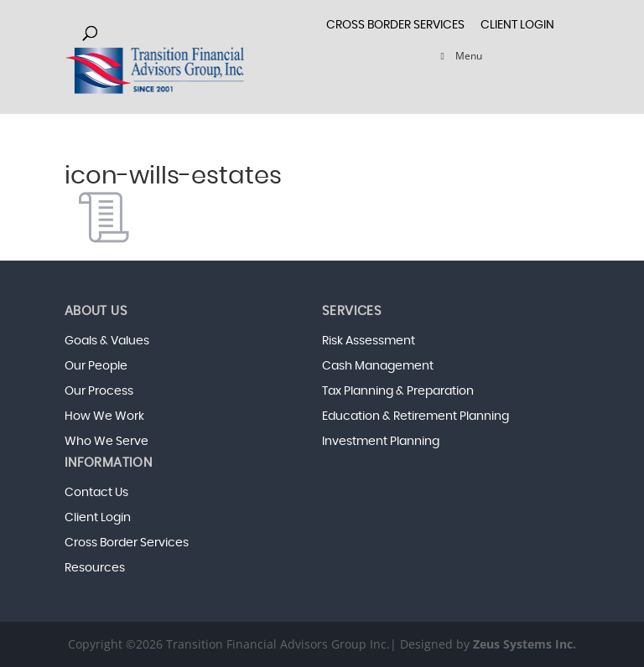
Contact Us (96, 493)
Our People (96, 366)
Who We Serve (106, 442)
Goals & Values (107, 341)
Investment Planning (381, 442)
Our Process (99, 391)
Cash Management (378, 366)
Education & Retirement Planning (415, 416)
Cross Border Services (127, 543)
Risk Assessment (369, 341)
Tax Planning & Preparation (398, 391)
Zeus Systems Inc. (525, 644)
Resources (95, 568)
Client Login (517, 25)
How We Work (104, 416)
